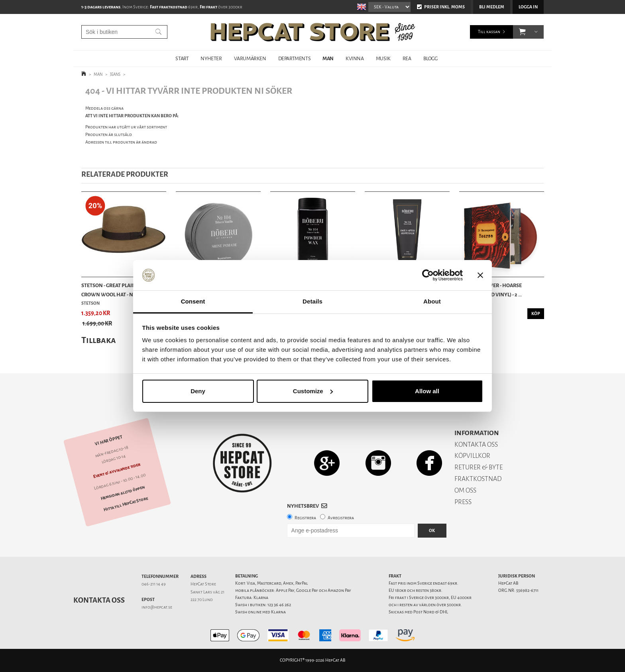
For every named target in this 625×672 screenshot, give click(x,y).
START (182, 58)
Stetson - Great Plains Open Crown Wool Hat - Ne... (117, 290)
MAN (328, 58)
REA (407, 58)
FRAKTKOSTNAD (478, 479)
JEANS (115, 74)
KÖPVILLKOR (472, 456)
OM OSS (465, 490)
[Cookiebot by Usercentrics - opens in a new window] (428, 275)
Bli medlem (492, 7)
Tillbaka (99, 340)
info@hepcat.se (157, 607)
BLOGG (430, 58)
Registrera (305, 518)
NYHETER (211, 58)
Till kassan (489, 32)
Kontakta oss (99, 600)
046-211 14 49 (154, 584)
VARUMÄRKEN (250, 58)
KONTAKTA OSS (476, 444)
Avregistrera (341, 518)
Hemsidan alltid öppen (123, 493)
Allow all (427, 391)
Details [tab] (312, 301)
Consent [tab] (193, 301)
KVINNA (355, 58)
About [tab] (432, 301)
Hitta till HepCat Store (126, 504)
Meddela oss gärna (104, 108)
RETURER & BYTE (479, 467)
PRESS (463, 502)
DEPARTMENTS (295, 58)
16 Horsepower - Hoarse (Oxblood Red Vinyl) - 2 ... (490, 290)
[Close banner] (480, 275)
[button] (522, 32)
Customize (313, 391)
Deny (198, 391)
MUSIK (383, 58)
